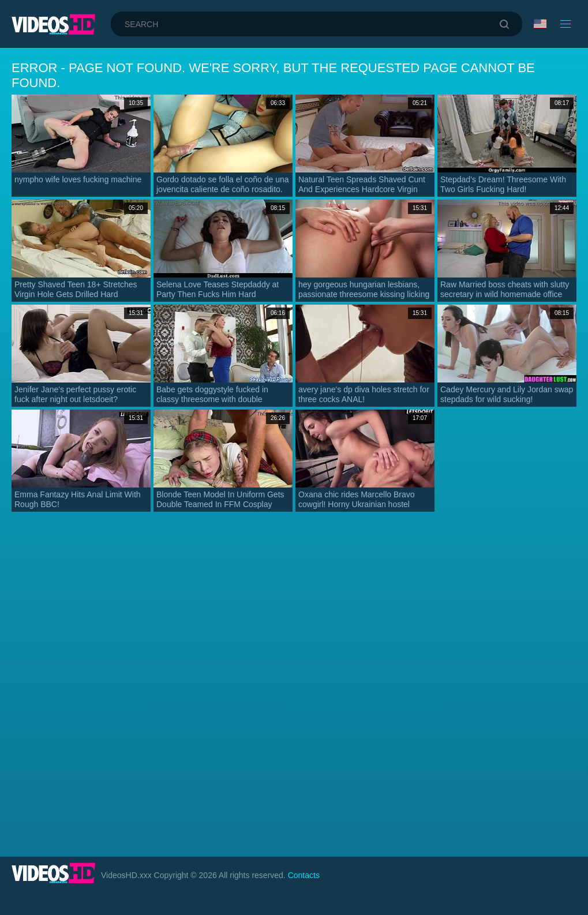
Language (540, 24)
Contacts (304, 875)
